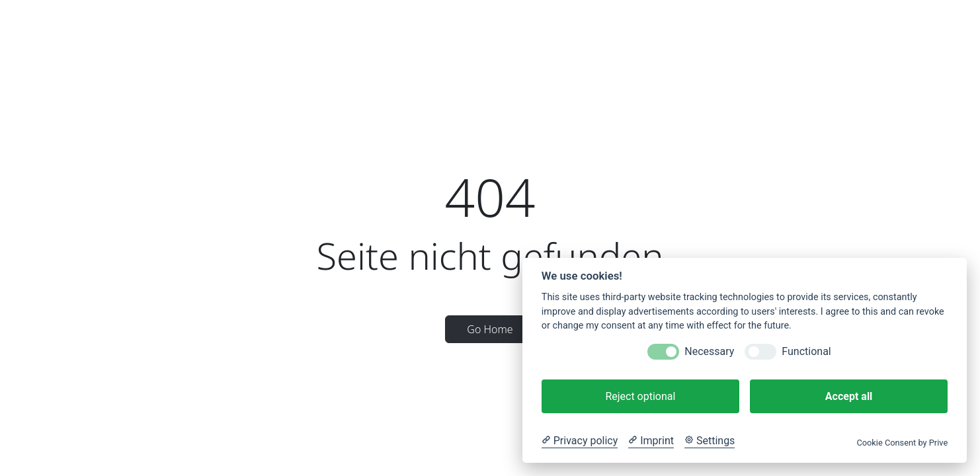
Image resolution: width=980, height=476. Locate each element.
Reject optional (640, 396)
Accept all (849, 396)
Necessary (709, 351)
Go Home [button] (490, 329)
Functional (806, 351)
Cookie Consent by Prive (902, 443)
